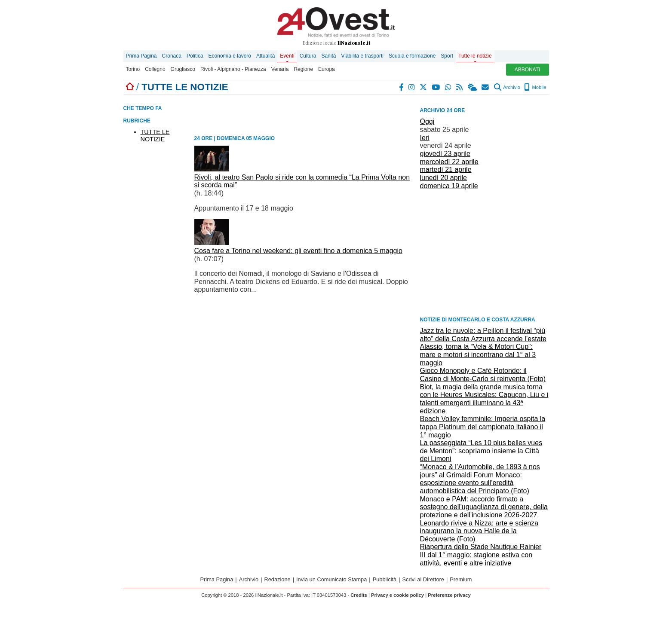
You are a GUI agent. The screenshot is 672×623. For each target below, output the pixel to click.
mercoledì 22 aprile (449, 162)
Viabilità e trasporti (362, 56)
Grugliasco (183, 69)
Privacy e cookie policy (397, 595)
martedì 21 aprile (446, 169)
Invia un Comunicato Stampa (331, 579)
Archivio (507, 87)
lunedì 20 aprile (443, 178)
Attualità (265, 56)
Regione (303, 69)
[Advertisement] (485, 252)
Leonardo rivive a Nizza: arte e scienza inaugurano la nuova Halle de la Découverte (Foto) (479, 531)
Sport (447, 56)
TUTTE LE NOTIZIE (155, 136)
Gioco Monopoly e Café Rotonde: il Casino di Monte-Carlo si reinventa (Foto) (483, 375)
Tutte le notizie (475, 56)
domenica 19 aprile (449, 186)
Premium (461, 579)
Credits (359, 595)
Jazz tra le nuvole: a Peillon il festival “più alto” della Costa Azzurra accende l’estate (483, 335)
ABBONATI (528, 70)
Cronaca (172, 56)
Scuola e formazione (412, 56)
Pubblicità (385, 579)
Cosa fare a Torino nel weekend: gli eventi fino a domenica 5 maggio (298, 251)
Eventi (287, 56)
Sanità (328, 56)
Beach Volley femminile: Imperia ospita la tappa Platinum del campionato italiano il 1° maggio (483, 427)
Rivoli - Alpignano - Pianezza (233, 69)
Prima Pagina (141, 56)
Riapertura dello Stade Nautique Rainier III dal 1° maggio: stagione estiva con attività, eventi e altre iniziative (481, 555)
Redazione (278, 579)
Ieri (425, 138)
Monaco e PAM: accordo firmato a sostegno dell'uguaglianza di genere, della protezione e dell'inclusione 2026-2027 (484, 507)
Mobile (535, 87)
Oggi (427, 121)
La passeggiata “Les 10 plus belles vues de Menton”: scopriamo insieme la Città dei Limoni (481, 451)
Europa (327, 69)
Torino (133, 69)
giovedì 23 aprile (445, 154)
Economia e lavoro (230, 56)
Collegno (155, 69)
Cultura (308, 56)
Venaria (280, 69)
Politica (195, 56)
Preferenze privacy (449, 595)
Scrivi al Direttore (423, 579)
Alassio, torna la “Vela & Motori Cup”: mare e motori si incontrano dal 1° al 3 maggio (478, 354)
